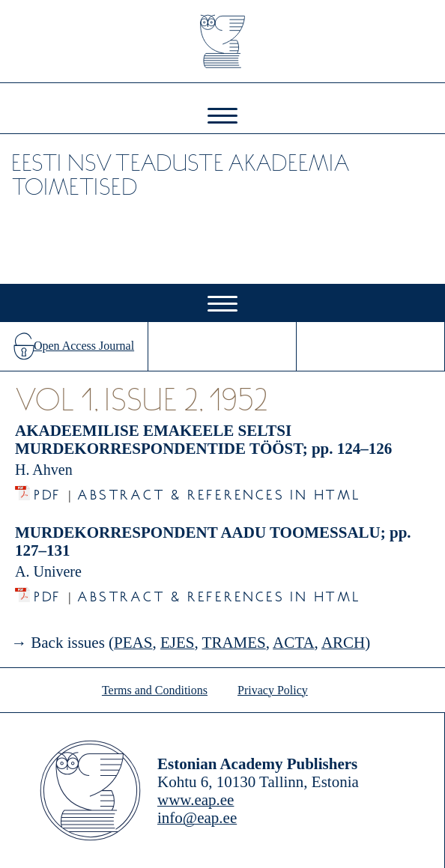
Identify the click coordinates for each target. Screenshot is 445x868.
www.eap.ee (196, 800)
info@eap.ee (197, 818)
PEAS (133, 643)
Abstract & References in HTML (219, 491)
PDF (48, 491)
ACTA (293, 643)
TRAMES (234, 643)
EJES (178, 643)
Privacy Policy (273, 690)
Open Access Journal (84, 346)
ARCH (343, 643)
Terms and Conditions (155, 690)
